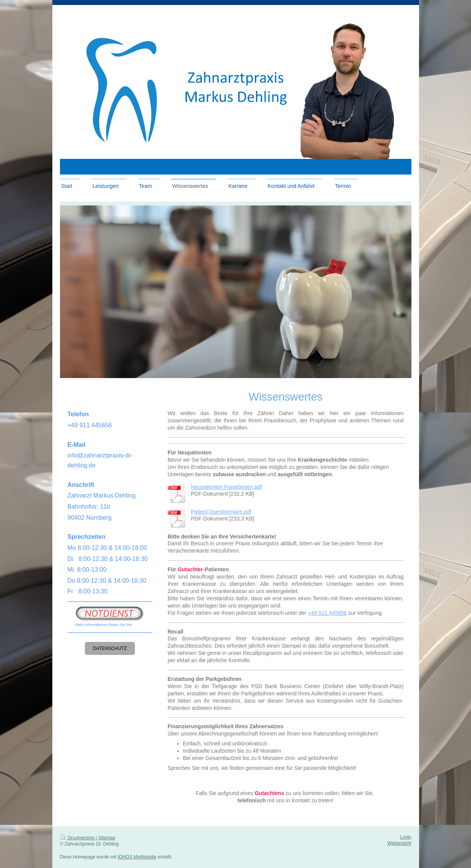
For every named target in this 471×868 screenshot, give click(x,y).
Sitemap (107, 838)
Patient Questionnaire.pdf (221, 512)
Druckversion (78, 838)
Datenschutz (110, 648)
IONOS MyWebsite (137, 857)
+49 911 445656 (327, 613)
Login (405, 837)
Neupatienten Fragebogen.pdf (227, 487)
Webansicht (399, 843)
